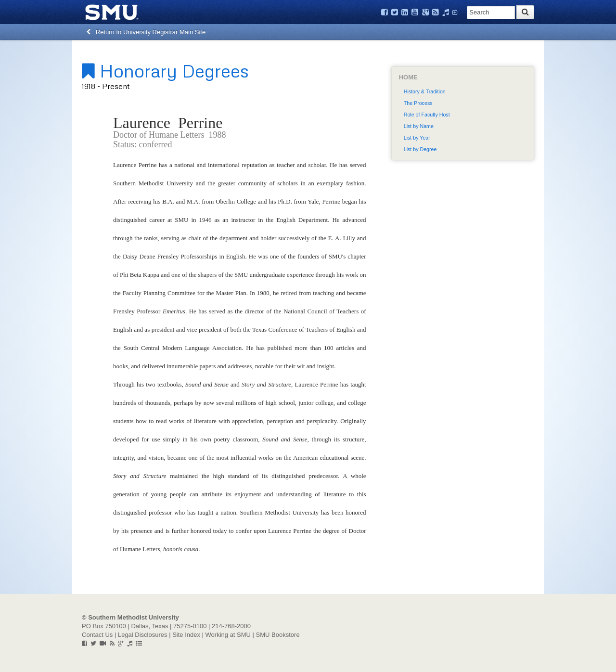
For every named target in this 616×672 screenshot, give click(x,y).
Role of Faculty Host (427, 115)
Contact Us (97, 635)
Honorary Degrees (165, 70)
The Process (418, 103)
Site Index (186, 635)
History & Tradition (425, 91)
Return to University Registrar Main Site (146, 32)
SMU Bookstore (278, 635)
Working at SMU (228, 635)
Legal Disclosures (143, 635)
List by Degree (420, 149)
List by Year (417, 138)
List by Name (419, 126)
